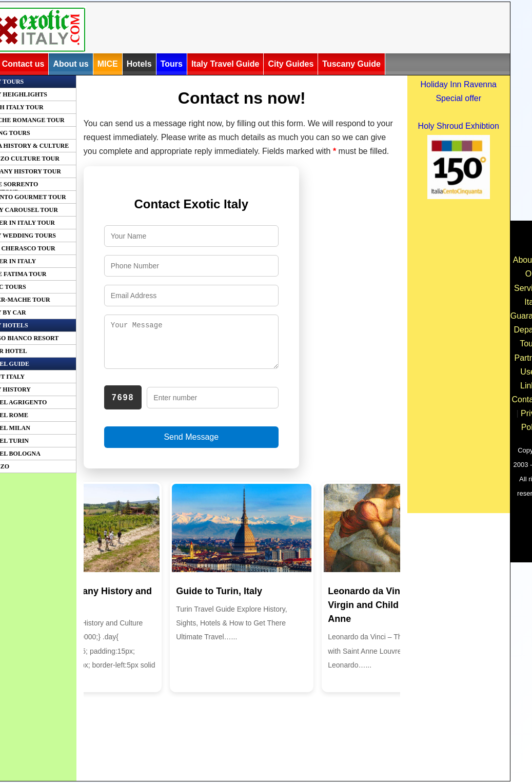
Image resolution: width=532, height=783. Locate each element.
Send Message (191, 445)
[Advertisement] (290, 29)
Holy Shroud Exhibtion (459, 126)
